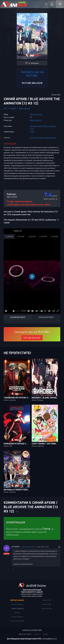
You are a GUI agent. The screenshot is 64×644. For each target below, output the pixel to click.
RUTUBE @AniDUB (32, 83)
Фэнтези (33, 114)
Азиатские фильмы (17, 621)
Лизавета (52, 126)
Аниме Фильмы (17, 617)
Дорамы (17, 612)
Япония (13, 108)
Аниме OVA (47, 600)
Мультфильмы (47, 608)
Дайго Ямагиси (36, 120)
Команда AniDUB (36, 126)
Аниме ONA (47, 604)
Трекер (45, 634)
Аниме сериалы (24, 108)
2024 (5, 108)
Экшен (40, 114)
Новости (37, 634)
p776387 (15, 547)
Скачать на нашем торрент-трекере (43, 138)
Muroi (46, 126)
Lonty (32, 129)
